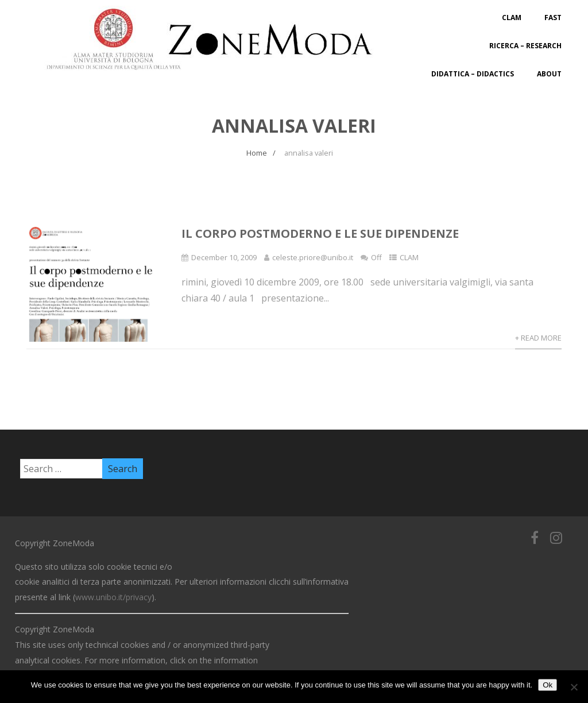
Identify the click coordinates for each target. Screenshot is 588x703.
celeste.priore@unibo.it (313, 257)
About (549, 74)
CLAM (512, 18)
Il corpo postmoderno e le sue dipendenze (320, 233)
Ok (548, 685)
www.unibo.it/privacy (113, 597)
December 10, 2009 (224, 257)
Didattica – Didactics (473, 74)
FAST (553, 18)
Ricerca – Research (525, 46)
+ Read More (538, 338)
